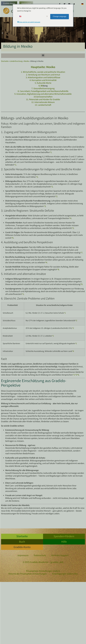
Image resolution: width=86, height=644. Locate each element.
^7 (81, 253)
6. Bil (41, 86)
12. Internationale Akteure (43, 102)
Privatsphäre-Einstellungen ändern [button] (43, 571)
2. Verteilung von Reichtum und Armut (43, 75)
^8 (58, 270)
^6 (12, 238)
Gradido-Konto (9, 4)
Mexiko (26, 61)
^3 (45, 206)
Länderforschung (16, 61)
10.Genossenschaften (43, 97)
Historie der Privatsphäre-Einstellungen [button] (28, 574)
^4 (70, 219)
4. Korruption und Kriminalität (43, 80)
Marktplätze (26, 4)
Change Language (60, 17)
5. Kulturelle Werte (43, 83)
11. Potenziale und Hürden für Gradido (43, 100)
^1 (51, 153)
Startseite (5, 61)
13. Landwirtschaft (43, 105)
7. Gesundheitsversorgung (43, 89)
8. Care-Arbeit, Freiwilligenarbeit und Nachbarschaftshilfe (43, 91)
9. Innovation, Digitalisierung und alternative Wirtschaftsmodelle (43, 94)
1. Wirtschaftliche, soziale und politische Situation (43, 72)
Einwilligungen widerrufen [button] (65, 574)
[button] (2, 33)
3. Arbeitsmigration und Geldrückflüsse (43, 78)
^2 (37, 177)
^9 (81, 285)
